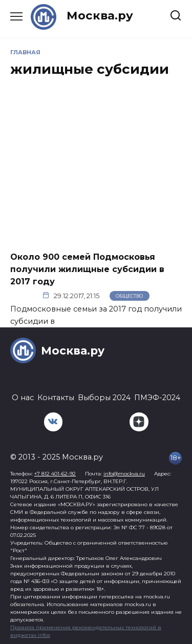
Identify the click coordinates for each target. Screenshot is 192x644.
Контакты (56, 398)
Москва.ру (100, 15)
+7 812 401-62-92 (55, 474)
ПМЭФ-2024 (157, 398)
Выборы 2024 (104, 398)
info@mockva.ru (124, 474)
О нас (23, 398)
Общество (129, 296)
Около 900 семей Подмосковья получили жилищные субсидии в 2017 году (87, 269)
